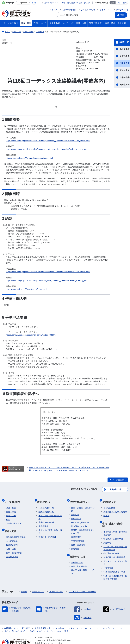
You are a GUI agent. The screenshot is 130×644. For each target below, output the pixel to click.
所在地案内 (76, 515)
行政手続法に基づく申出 (114, 563)
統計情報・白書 (79, 551)
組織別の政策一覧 (46, 508)
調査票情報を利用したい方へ (83, 565)
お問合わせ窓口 (69, 10)
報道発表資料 (12, 539)
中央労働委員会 (78, 537)
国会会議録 (43, 523)
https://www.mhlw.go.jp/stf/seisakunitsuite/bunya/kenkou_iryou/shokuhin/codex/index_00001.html (48, 140)
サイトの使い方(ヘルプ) (15, 622)
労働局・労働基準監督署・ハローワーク (83, 528)
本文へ (55, 10)
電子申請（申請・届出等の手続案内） (115, 524)
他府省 (24, 583)
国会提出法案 (109, 504)
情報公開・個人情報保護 (114, 548)
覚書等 (106, 512)
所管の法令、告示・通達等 (115, 508)
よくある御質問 (88, 10)
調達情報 (107, 534)
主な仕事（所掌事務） (81, 519)
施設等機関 (76, 533)
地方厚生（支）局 (79, 523)
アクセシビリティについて (111, 619)
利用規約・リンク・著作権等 (17, 619)
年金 (8, 516)
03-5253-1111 (50, 634)
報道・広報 (12, 526)
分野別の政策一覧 (46, 504)
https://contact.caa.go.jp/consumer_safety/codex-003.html (31, 335)
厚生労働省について (81, 499)
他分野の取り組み (14, 520)
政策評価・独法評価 (47, 533)
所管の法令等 (110, 499)
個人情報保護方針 (42, 619)
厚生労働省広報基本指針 (17, 531)
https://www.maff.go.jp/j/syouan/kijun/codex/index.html (29, 158)
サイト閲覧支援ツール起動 (72, 3)
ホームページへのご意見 (57, 622)
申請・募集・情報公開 (115, 518)
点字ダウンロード (51, 3)
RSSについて (36, 622)
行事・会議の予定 (14, 546)
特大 (125, 3)
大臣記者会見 (12, 535)
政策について (45, 499)
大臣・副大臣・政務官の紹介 (83, 506)
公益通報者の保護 (111, 544)
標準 (113, 3)
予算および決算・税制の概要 (50, 528)
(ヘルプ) (87, 3)
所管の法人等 (38, 583)
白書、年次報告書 (79, 560)
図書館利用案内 (56, 583)
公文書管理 (108, 559)
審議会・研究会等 (46, 519)
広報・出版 (11, 542)
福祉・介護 (11, 508)
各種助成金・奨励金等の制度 (50, 513)
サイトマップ (105, 10)
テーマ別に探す (14, 499)
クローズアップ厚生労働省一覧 (82, 583)
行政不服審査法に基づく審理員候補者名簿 (115, 568)
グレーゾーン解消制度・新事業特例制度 (115, 539)
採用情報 (75, 545)
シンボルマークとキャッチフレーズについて (75, 619)
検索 (123, 15)
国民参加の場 (122, 10)
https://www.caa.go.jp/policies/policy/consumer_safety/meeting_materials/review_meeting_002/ (47, 149)
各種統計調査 (77, 556)
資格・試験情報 (78, 541)
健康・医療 (11, 504)
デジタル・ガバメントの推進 (115, 554)
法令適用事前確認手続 (113, 530)
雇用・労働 (11, 512)
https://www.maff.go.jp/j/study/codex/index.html (26, 289)
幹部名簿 (75, 511)
